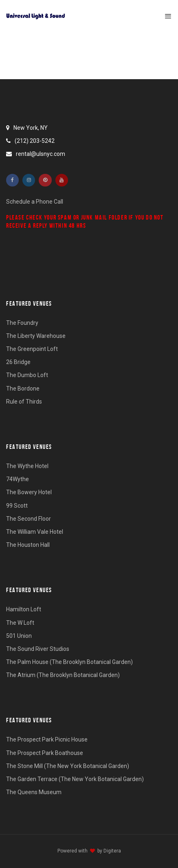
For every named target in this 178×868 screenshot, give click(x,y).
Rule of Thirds (24, 402)
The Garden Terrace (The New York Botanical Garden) (75, 779)
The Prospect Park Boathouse (45, 753)
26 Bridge (18, 362)
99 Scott (17, 506)
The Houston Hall (28, 545)
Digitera (112, 851)
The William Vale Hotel (35, 532)
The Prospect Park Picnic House (47, 739)
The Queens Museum (34, 792)
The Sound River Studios (38, 649)
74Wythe (18, 479)
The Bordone (23, 388)
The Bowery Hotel (29, 492)
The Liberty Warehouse (36, 336)
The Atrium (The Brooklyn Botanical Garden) (63, 675)
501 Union (19, 636)
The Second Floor (29, 519)
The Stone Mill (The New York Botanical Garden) (68, 766)
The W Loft (20, 623)
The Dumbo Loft (27, 375)
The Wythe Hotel (27, 466)
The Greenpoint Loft (32, 349)
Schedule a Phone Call (35, 202)
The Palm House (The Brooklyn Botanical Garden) (69, 662)
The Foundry (22, 323)
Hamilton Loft (24, 609)
